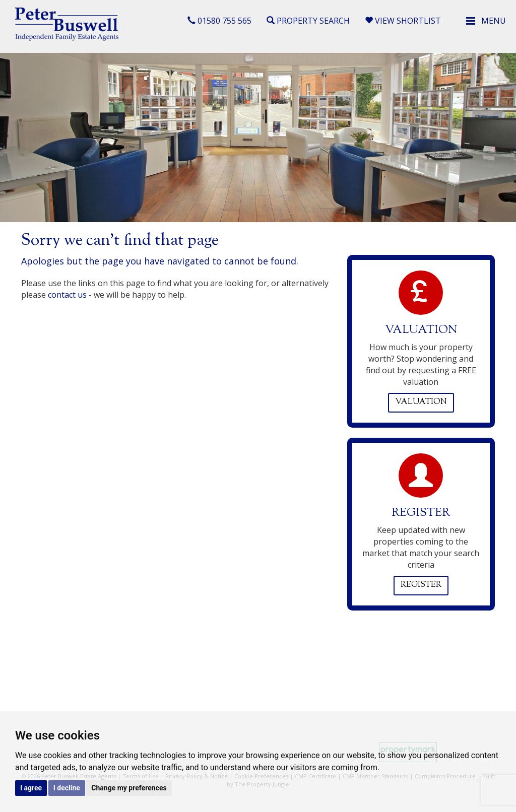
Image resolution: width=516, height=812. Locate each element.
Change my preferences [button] (129, 788)
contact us (67, 295)
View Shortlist (403, 21)
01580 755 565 (219, 21)
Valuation (421, 402)
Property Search (308, 21)
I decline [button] (67, 788)
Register (421, 585)
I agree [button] (31, 788)
